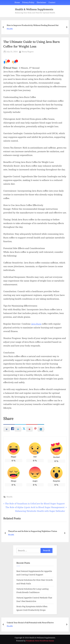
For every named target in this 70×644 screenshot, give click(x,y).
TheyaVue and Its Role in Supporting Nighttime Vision (33, 531)
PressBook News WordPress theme (40, 641)
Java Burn (36, 324)
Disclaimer (41, 2)
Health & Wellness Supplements (34, 9)
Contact (52, 2)
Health (10, 29)
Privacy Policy (28, 2)
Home (17, 2)
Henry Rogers (28, 51)
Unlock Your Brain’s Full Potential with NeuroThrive (30, 622)
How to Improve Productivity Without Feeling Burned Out (33, 25)
